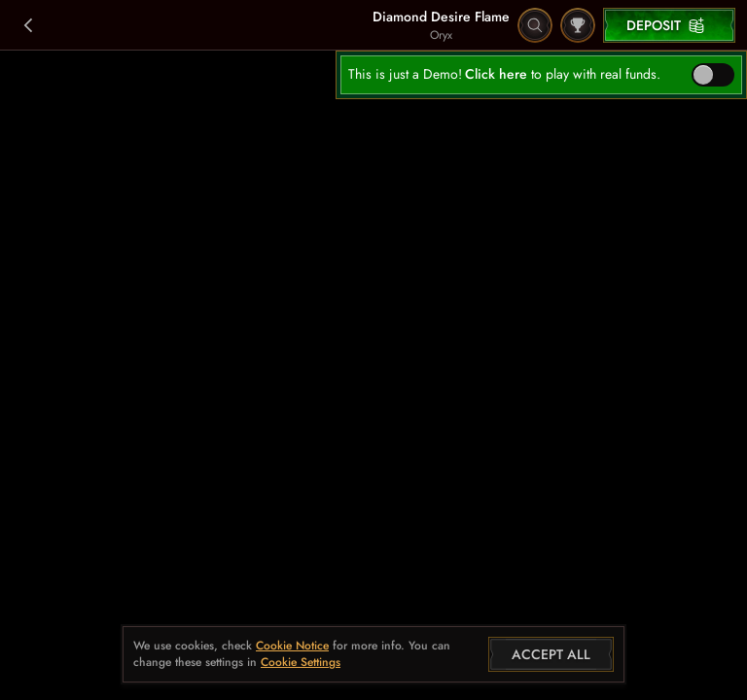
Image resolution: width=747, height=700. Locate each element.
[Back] (29, 25)
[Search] (535, 25)
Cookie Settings (301, 663)
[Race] (578, 25)
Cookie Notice (292, 646)
